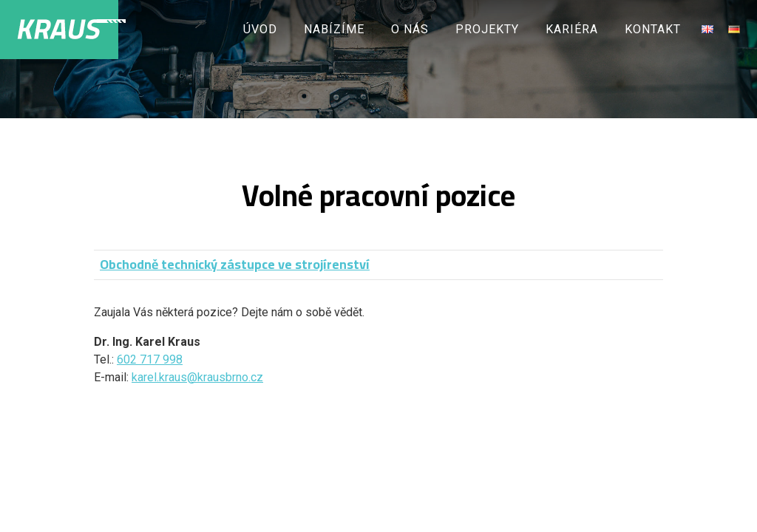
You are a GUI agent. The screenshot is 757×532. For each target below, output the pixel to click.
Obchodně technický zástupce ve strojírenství (235, 264)
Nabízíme (334, 29)
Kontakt (653, 29)
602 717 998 (150, 359)
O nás (410, 29)
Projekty (487, 29)
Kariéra (572, 29)
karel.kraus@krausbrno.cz (197, 377)
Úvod (260, 29)
